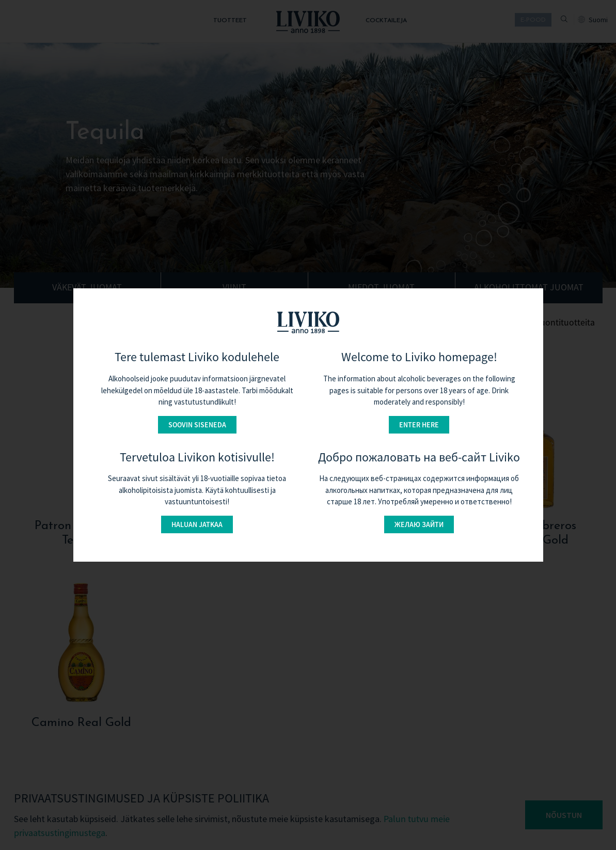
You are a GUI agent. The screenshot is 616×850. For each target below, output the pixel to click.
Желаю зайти (419, 524)
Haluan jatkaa (197, 524)
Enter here (419, 425)
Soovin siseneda (197, 425)
